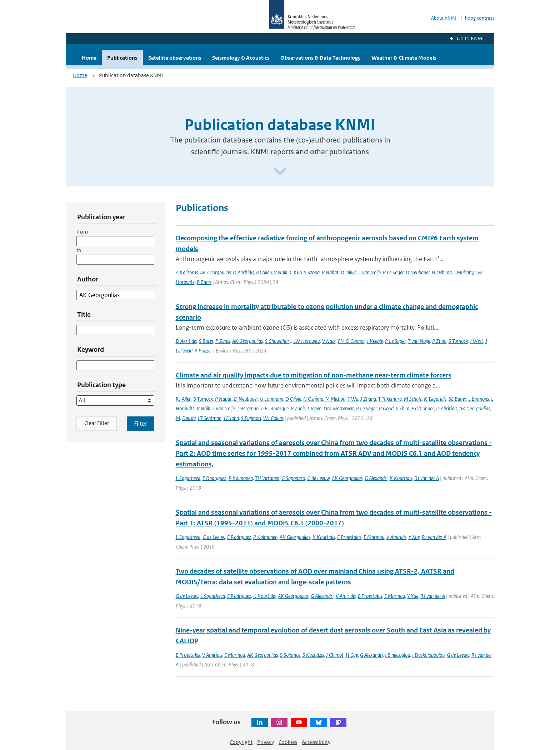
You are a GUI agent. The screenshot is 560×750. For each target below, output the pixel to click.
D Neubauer (418, 272)
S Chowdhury (278, 341)
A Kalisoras (187, 272)
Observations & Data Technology (321, 58)
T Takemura (390, 399)
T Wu (353, 399)
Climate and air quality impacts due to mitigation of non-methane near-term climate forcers (314, 375)
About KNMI (444, 18)
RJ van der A (427, 478)
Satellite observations (175, 58)
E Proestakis (349, 537)
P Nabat (330, 272)
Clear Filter (97, 423)
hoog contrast (480, 18)
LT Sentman (210, 418)
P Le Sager (393, 272)
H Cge (352, 655)
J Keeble (375, 341)
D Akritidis (243, 272)
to (79, 250)
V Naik (281, 272)
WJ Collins (273, 418)
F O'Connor (423, 408)
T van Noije (370, 272)
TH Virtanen (267, 478)
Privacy (266, 742)
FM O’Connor (351, 341)
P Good (386, 408)
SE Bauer (457, 399)
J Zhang (368, 399)
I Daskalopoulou (428, 655)
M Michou (335, 399)
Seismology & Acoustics (241, 58)
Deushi (189, 418)
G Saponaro (293, 478)
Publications (122, 58)
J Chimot (335, 655)
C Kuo (296, 272)
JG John (231, 418)
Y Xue (414, 537)
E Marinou (374, 537)
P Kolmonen (241, 478)
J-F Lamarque (275, 408)
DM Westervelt (339, 408)
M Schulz (413, 399)
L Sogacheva (188, 478)
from (82, 232)
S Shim (402, 408)
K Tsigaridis (435, 399)
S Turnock (458, 341)
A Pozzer (203, 351)
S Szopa (312, 272)
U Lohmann (272, 399)
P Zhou (439, 341)
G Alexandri (376, 478)
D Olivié (349, 272)
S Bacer (206, 341)
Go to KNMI (470, 38)
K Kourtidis (401, 478)
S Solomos (290, 655)
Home (89, 58)
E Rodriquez (239, 596)
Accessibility (316, 742)
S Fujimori (251, 418)
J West (477, 341)
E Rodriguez (214, 478)
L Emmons (479, 399)
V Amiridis (396, 537)
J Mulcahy (464, 272)
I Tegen (314, 408)
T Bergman (248, 408)
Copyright (241, 742)
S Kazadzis (313, 655)
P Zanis (204, 282)
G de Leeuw (318, 478)
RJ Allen (264, 272)
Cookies (288, 742)
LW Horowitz (307, 341)
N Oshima (442, 272)
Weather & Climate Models (404, 58)
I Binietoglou (397, 655)
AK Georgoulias (215, 272)
